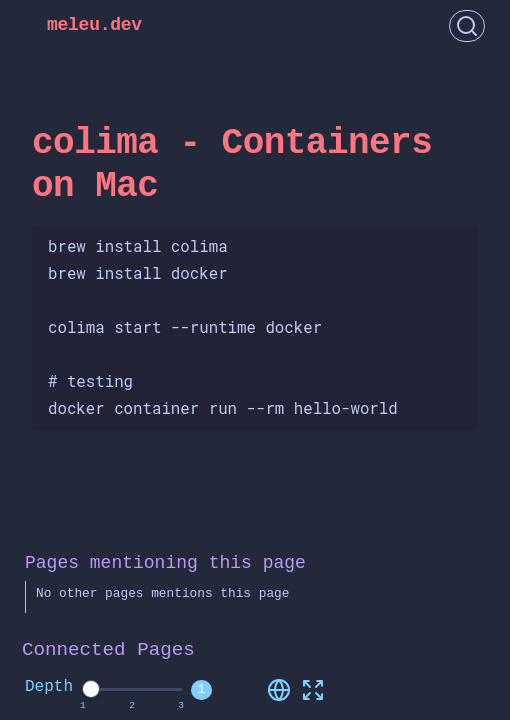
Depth (49, 687)
